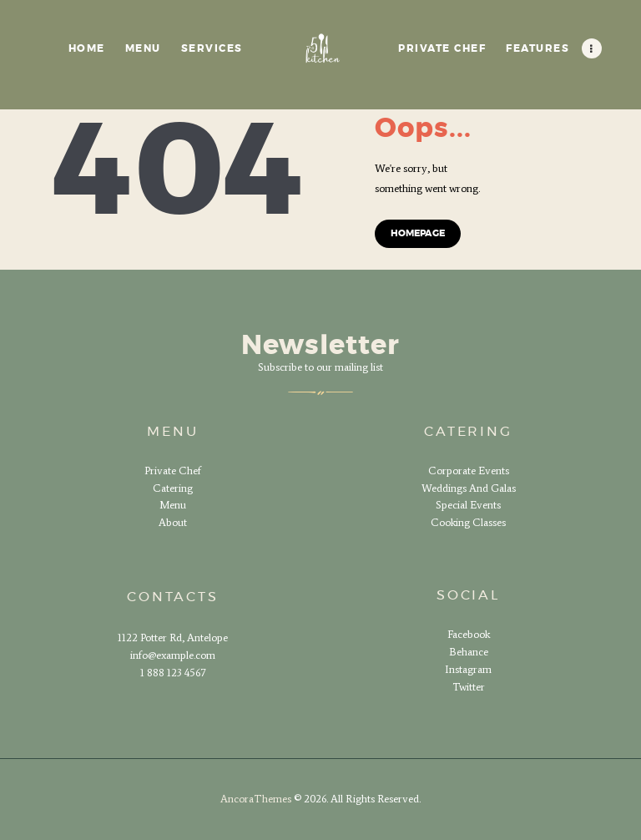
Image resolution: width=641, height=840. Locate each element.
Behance (469, 652)
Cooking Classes (468, 522)
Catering (173, 488)
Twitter (469, 687)
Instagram (468, 669)
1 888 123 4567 (173, 673)
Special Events (468, 505)
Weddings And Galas (469, 488)
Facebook (469, 634)
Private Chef (173, 471)
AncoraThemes (256, 799)
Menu (173, 505)
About (173, 522)
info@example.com (173, 655)
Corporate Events (469, 471)
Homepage (418, 233)
